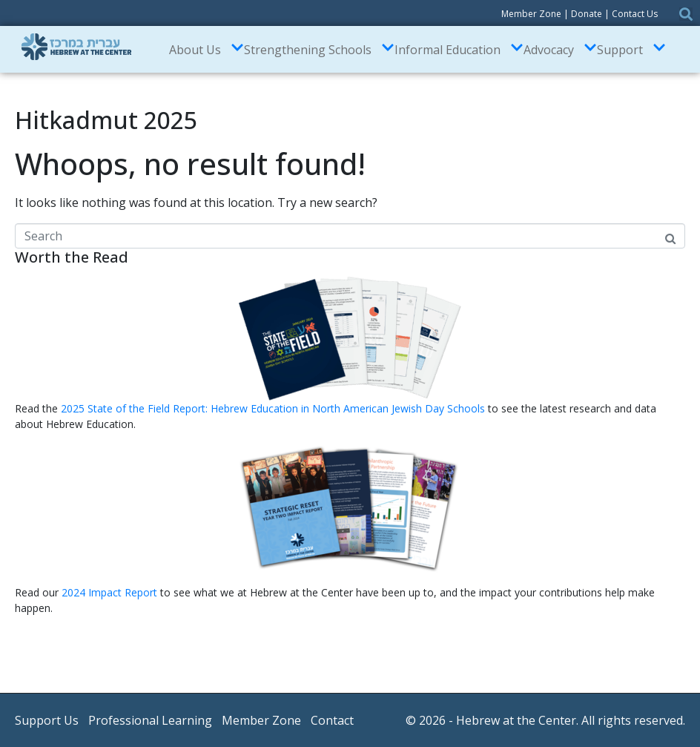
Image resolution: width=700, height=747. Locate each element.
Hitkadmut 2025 (106, 120)
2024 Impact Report (109, 592)
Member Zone (531, 14)
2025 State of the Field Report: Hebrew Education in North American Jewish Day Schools (274, 408)
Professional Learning (150, 720)
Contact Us (635, 14)
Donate (587, 14)
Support (631, 49)
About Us (207, 49)
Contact (332, 720)
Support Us (47, 720)
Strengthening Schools (319, 49)
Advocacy (560, 49)
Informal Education (459, 49)
